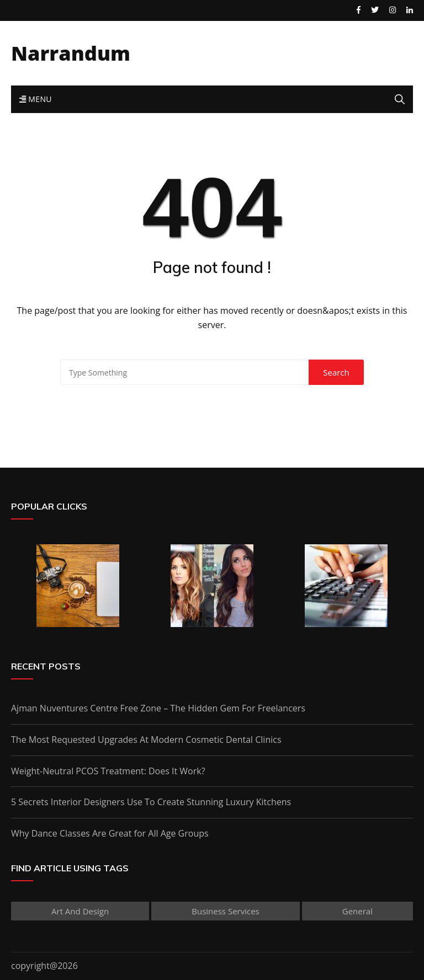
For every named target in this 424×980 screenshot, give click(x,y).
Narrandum (71, 53)
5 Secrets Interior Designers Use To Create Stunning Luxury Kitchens (151, 802)
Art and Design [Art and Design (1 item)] (80, 911)
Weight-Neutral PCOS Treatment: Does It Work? (108, 771)
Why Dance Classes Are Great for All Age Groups (110, 833)
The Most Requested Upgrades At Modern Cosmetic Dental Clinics (146, 740)
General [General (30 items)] (357, 911)
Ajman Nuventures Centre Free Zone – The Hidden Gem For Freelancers (158, 708)
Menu (36, 99)
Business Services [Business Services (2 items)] (225, 911)
